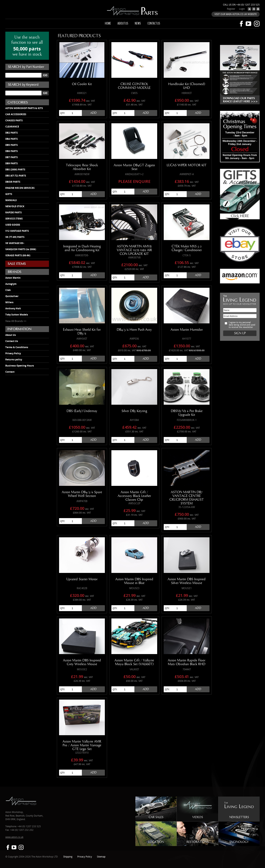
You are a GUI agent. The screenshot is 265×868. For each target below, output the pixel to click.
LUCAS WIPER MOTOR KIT (187, 165)
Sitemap (101, 857)
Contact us (154, 23)
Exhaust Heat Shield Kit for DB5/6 (82, 332)
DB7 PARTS (11, 157)
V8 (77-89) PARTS (15, 237)
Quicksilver (12, 296)
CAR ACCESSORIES (16, 114)
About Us (11, 335)
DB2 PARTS (11, 133)
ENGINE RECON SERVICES (20, 188)
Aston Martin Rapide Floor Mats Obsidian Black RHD (187, 662)
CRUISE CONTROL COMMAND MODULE (134, 86)
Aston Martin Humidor (187, 330)
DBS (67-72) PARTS (16, 176)
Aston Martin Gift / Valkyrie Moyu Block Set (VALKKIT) (134, 662)
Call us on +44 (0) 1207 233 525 (241, 5)
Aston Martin (13, 278)
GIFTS (9, 194)
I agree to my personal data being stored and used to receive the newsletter (242, 325)
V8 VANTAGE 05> (15, 243)
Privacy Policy (13, 353)
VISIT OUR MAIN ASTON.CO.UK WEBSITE (236, 14)
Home (108, 23)
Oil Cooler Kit (82, 84)
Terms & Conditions (17, 347)
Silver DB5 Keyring (134, 411)
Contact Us (12, 341)
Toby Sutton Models (17, 315)
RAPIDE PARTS (13, 213)
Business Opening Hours (20, 366)
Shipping (68, 857)
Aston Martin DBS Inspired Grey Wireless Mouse (82, 662)
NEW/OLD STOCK (15, 206)
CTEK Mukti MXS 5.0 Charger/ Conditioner (187, 248)
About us (123, 23)
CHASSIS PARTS (14, 121)
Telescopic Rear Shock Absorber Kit (82, 167)
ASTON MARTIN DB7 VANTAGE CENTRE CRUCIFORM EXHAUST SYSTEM (187, 498)
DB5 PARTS (11, 145)
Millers (9, 302)
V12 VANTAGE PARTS (17, 231)
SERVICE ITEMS (14, 219)
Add (93, 113)
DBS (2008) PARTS (15, 170)
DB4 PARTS (11, 139)
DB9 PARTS (11, 163)
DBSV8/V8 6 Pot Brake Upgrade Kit (187, 413)
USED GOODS (13, 225)
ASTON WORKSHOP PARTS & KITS (24, 108)
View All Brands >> (16, 321)
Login (242, 9)
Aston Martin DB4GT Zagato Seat (134, 167)
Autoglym (11, 284)
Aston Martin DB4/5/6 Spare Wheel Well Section (82, 494)
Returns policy (14, 360)
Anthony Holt (13, 309)
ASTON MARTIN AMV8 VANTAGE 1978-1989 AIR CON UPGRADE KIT (134, 250)
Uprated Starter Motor (82, 579)
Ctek (8, 290)
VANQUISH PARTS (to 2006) (21, 249)
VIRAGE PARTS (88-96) (18, 255)
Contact (10, 372)
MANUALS (11, 200)
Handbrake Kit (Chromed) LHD (187, 86)
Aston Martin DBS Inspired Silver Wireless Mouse (187, 581)
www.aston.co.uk (14, 837)
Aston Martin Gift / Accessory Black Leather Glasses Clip (134, 496)
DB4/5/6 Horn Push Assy (134, 330)
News (138, 23)
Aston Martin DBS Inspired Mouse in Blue (134, 581)
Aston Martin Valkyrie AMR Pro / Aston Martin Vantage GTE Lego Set (82, 745)
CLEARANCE (12, 127)
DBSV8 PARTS (13, 182)
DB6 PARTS (11, 151)
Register (231, 9)
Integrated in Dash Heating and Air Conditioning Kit (82, 248)
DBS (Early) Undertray (82, 411)
